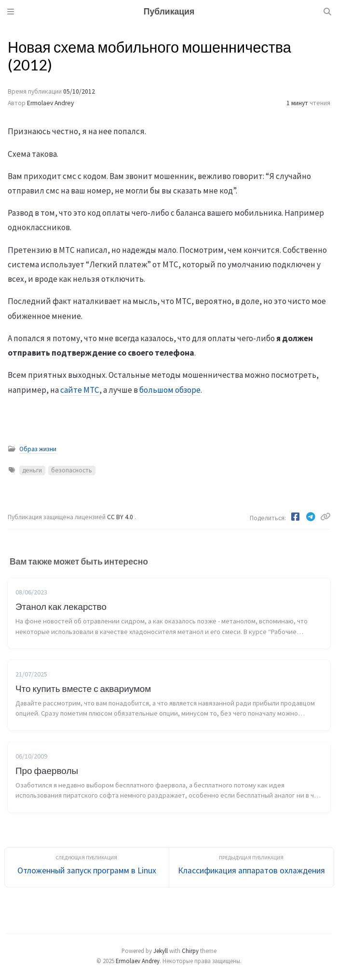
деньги (32, 470)
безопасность (72, 470)
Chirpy (190, 951)
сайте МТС (80, 390)
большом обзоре (170, 390)
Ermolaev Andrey (50, 103)
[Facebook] (296, 517)
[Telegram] (311, 517)
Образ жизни (38, 449)
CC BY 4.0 (121, 517)
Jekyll (161, 951)
